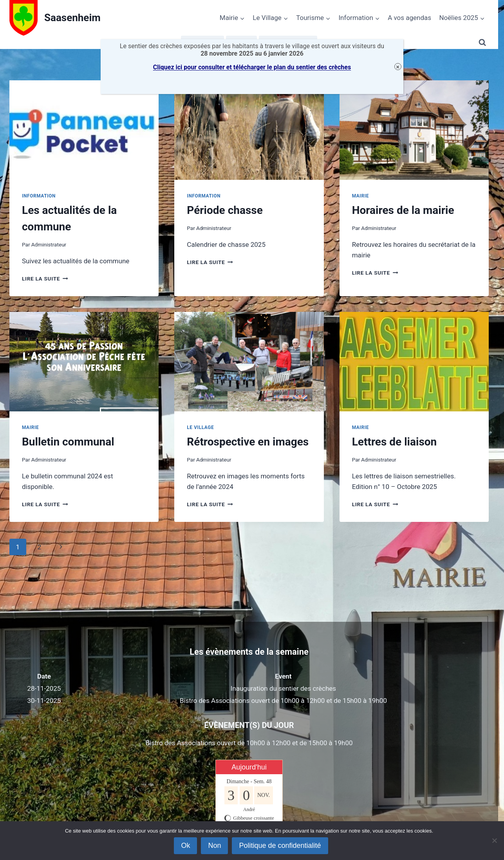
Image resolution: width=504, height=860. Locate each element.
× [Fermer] (398, 67)
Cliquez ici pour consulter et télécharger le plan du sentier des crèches (252, 67)
